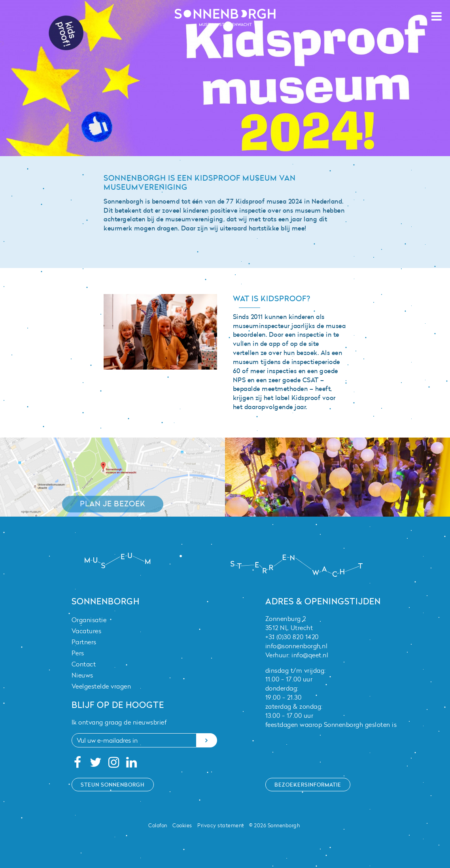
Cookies (182, 825)
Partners (84, 642)
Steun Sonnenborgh (113, 785)
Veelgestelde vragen (101, 686)
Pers (78, 653)
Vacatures (87, 631)
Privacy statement (221, 825)
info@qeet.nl (310, 655)
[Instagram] (114, 764)
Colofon (158, 825)
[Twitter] (95, 764)
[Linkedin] (132, 764)
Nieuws (82, 675)
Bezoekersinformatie (308, 785)
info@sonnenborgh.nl (297, 646)
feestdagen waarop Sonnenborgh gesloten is (331, 725)
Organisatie (89, 620)
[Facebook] (78, 764)
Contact (84, 664)
